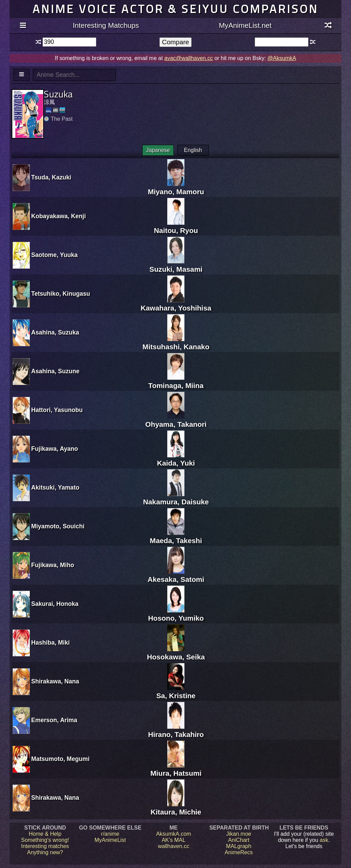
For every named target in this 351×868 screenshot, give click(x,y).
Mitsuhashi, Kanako (176, 343)
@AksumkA (282, 58)
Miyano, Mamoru (176, 187)
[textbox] (69, 42)
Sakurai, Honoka (55, 604)
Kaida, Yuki (176, 459)
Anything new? (45, 852)
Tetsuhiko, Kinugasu (61, 294)
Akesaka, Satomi (176, 575)
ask (324, 840)
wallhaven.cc (174, 846)
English (193, 150)
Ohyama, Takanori (176, 420)
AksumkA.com (173, 834)
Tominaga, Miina (176, 381)
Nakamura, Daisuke (176, 498)
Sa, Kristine (176, 691)
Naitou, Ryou (176, 226)
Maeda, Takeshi (176, 536)
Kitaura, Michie (176, 808)
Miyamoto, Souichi (58, 526)
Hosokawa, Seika (176, 653)
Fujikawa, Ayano (55, 449)
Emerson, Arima (54, 720)
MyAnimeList (110, 840)
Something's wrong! (45, 840)
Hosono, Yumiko (176, 614)
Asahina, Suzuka (55, 332)
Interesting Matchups (106, 25)
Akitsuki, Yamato (55, 488)
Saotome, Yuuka (55, 255)
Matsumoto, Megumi (60, 759)
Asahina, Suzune (55, 371)
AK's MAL (174, 840)
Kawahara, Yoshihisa (176, 304)
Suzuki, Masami (176, 265)
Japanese (158, 150)
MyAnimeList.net (245, 25)
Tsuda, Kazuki (51, 177)
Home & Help (45, 834)
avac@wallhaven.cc (189, 58)
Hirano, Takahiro (176, 730)
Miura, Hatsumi (176, 769)
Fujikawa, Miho (53, 565)
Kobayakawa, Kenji (58, 216)
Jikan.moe (239, 834)
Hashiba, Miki (50, 643)
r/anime (110, 834)
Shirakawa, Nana (55, 681)
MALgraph (239, 846)
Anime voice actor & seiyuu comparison (175, 9)
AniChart (239, 840)
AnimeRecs (239, 852)
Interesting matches (45, 846)
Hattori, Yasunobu (57, 410)
